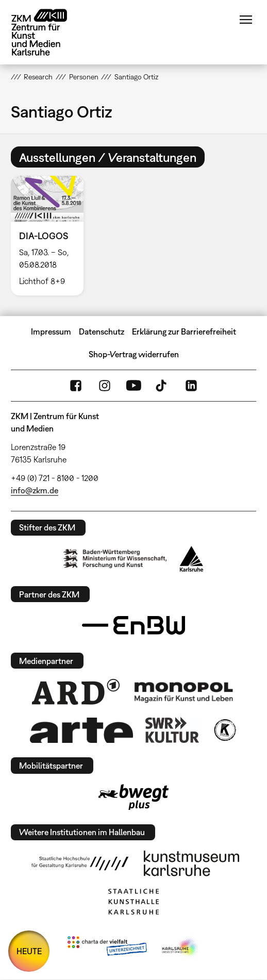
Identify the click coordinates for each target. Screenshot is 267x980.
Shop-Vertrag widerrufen (134, 354)
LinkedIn (191, 386)
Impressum (51, 331)
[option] (51, 235)
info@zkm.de (35, 490)
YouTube (133, 386)
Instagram (105, 386)
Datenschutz (102, 331)
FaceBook (76, 386)
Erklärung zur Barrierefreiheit (184, 331)
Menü (246, 20)
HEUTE (29, 951)
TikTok (162, 386)
